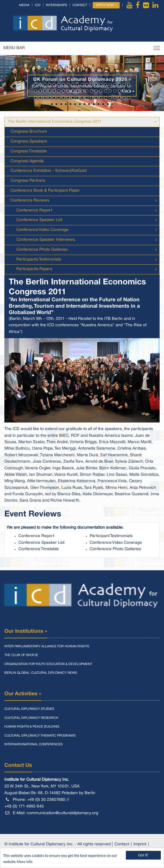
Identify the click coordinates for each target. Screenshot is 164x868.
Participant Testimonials (111, 536)
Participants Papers (34, 269)
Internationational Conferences (33, 744)
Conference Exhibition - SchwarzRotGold (49, 171)
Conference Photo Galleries (42, 250)
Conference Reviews (30, 200)
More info (24, 862)
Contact (80, 5)
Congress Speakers (29, 141)
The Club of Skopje (21, 655)
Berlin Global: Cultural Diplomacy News (41, 673)
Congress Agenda (27, 161)
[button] (12, 83)
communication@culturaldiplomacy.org (62, 813)
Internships (57, 5)
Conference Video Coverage (42, 230)
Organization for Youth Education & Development (48, 664)
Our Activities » (23, 694)
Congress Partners (28, 181)
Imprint (140, 844)
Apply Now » (106, 5)
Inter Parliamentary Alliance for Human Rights (47, 646)
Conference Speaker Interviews (46, 240)
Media (24, 5)
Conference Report (34, 210)
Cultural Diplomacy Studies (29, 709)
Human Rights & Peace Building (32, 727)
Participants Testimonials (39, 260)
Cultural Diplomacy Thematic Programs (40, 736)
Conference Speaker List (39, 220)
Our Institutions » (26, 631)
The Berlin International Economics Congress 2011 (54, 122)
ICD (38, 5)
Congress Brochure (29, 132)
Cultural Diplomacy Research (31, 718)
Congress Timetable (29, 151)
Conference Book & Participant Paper (45, 191)
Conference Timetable (39, 549)
